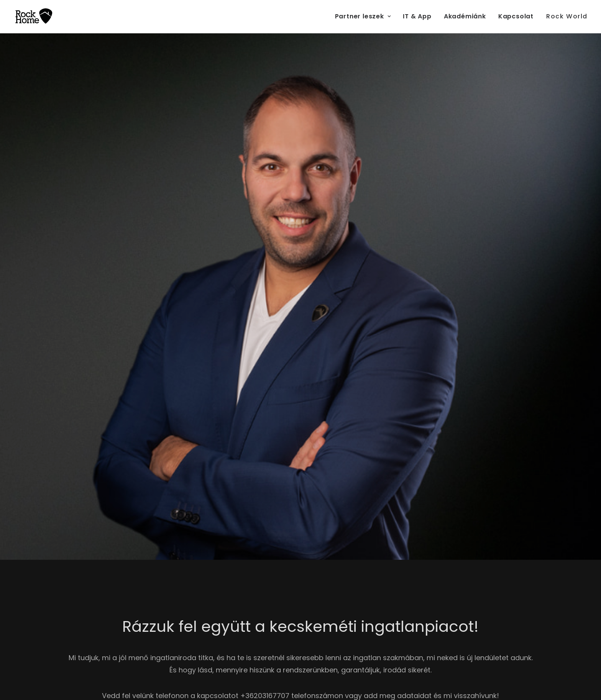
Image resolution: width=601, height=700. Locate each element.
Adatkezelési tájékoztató (377, 483)
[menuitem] (366, 16)
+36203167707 (265, 394)
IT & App (417, 16)
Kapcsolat (516, 16)
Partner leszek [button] (363, 16)
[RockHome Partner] (34, 16)
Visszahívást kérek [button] (80, 193)
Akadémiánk (465, 16)
